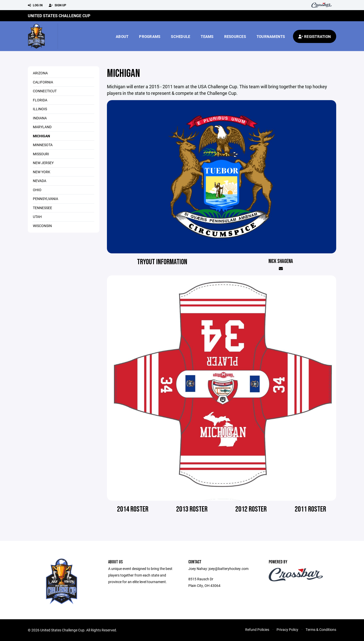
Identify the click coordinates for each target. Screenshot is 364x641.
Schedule (180, 36)
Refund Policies (257, 629)
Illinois (40, 109)
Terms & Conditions (321, 629)
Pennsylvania (45, 199)
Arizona (40, 73)
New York (42, 172)
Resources (235, 36)
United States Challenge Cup (59, 16)
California (43, 82)
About (122, 36)
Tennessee (42, 208)
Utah (37, 217)
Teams (207, 36)
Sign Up (58, 5)
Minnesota (43, 145)
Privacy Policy (287, 629)
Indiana (40, 118)
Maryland (42, 127)
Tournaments (271, 36)
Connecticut (45, 91)
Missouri (41, 154)
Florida (40, 100)
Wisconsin (42, 226)
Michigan (41, 136)
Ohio (37, 190)
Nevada (40, 181)
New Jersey (43, 163)
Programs (150, 36)
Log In (35, 5)
